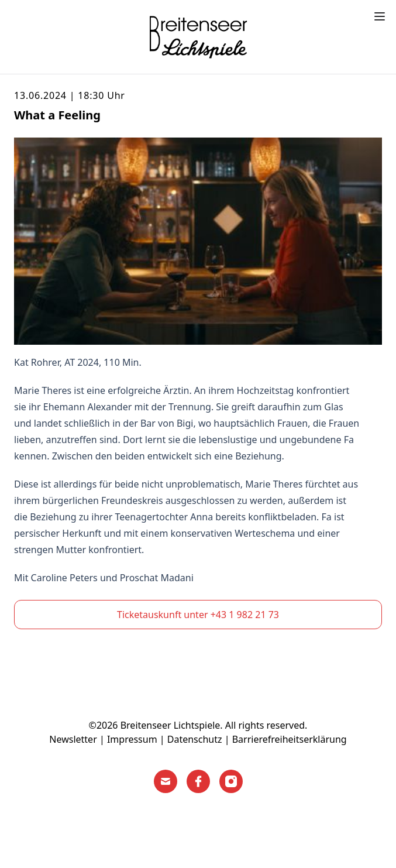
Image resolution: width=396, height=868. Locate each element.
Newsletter (73, 739)
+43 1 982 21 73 (245, 615)
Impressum (132, 739)
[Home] (198, 37)
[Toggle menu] (380, 16)
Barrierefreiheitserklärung (290, 739)
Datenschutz (195, 739)
